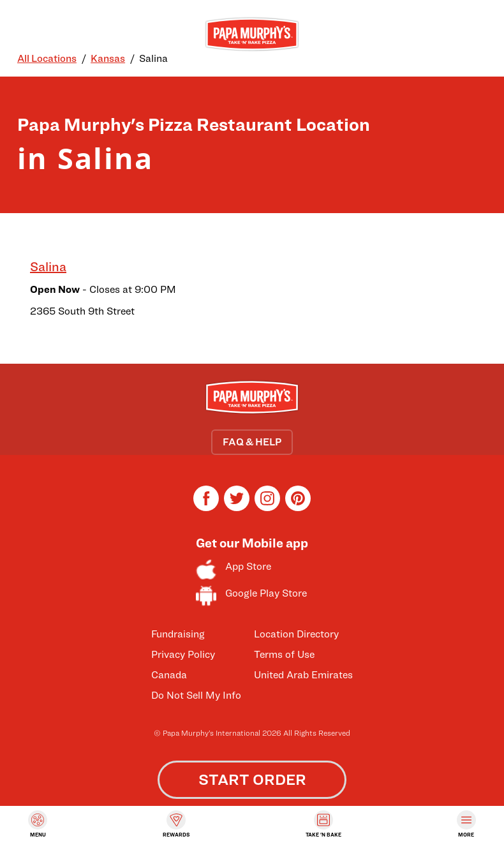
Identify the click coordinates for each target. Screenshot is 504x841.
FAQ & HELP (252, 442)
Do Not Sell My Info (196, 695)
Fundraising (178, 634)
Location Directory (296, 634)
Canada (169, 675)
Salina (48, 267)
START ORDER (252, 779)
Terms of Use (284, 654)
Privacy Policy (183, 654)
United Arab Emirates (303, 675)
